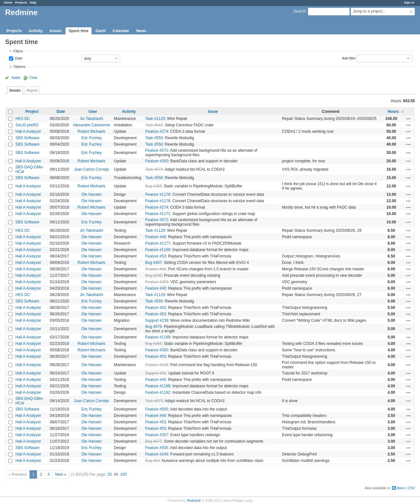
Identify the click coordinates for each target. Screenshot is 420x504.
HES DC (23, 119)
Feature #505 (157, 409)
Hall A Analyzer (28, 131)
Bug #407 (153, 263)
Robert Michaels (91, 131)
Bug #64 (152, 461)
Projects (21, 2)
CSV (411, 488)
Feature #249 (157, 454)
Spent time (79, 31)
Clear (33, 77)
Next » (61, 474)
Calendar (121, 31)
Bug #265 (153, 186)
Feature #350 (157, 161)
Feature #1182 (158, 392)
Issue (213, 112)
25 (110, 474)
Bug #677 (153, 441)
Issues (56, 31)
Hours (393, 112)
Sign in (409, 2)
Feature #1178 (158, 194)
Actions (408, 119)
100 (124, 474)
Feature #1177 (158, 243)
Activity (35, 31)
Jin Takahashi (92, 119)
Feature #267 (157, 435)
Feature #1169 (158, 250)
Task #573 (154, 169)
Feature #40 (156, 237)
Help (33, 2)
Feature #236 (157, 365)
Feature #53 (156, 256)
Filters (18, 51)
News (141, 31)
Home (8, 2)
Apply (16, 77)
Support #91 (156, 373)
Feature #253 (157, 282)
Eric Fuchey (91, 138)
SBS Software (27, 138)
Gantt (100, 31)
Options (19, 67)
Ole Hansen (91, 194)
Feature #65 (156, 269)
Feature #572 (157, 150)
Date (18, 58)
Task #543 (154, 125)
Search (300, 11)
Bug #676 (153, 327)
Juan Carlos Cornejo (91, 169)
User (93, 112)
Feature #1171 (158, 214)
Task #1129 (155, 119)
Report (32, 90)
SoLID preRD (27, 125)
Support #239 (157, 320)
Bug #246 (153, 275)
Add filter (349, 58)
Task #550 (154, 138)
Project (32, 112)
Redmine (194, 500)
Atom (401, 488)
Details (15, 90)
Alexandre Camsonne (91, 125)
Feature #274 (157, 131)
